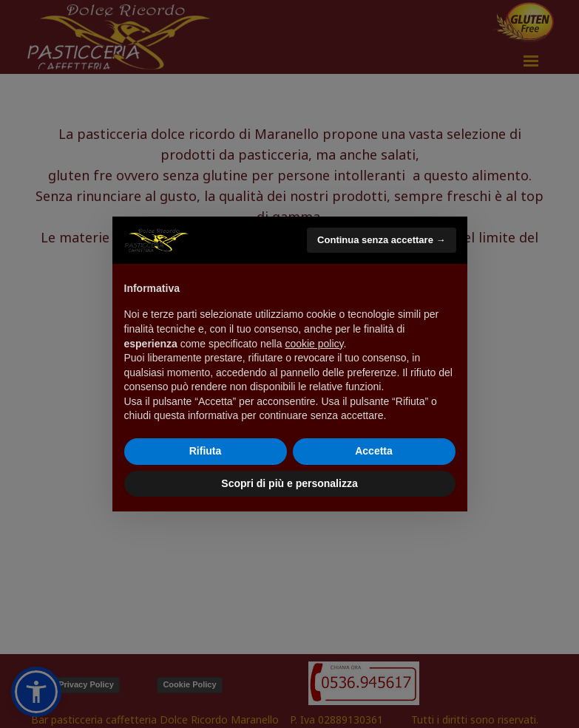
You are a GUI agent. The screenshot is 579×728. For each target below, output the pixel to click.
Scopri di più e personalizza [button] (289, 483)
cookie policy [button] (314, 344)
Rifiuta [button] (206, 451)
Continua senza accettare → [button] (381, 240)
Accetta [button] (374, 451)
